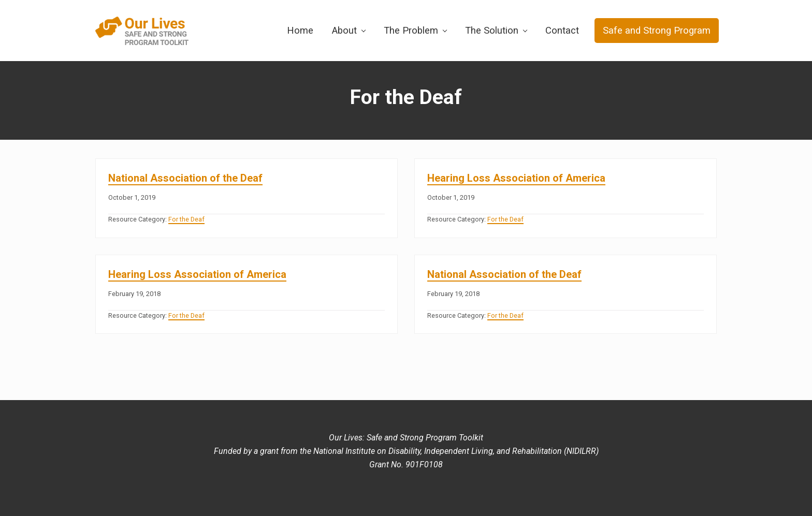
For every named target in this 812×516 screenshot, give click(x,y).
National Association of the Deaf (185, 178)
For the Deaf (186, 219)
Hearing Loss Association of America (516, 178)
